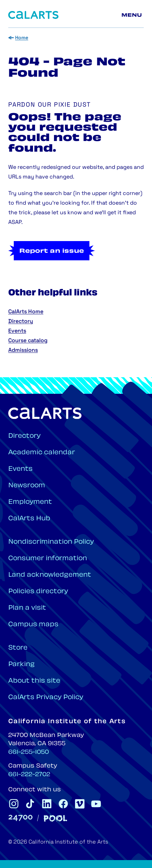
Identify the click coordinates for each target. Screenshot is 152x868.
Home (22, 38)
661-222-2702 (29, 775)
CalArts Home (26, 312)
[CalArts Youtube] (96, 804)
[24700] (20, 818)
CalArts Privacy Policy (46, 698)
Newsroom (27, 486)
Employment (30, 502)
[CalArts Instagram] (14, 804)
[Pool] (55, 818)
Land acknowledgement (50, 575)
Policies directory (38, 592)
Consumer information (48, 559)
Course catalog (28, 341)
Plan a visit (27, 608)
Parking (21, 665)
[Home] (33, 15)
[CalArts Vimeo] (80, 804)
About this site (34, 681)
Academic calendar (42, 453)
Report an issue (52, 251)
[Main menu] (133, 15)
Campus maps (33, 625)
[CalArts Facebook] (63, 804)
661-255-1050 (29, 752)
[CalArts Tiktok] (30, 804)
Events (17, 331)
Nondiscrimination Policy (51, 542)
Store (18, 648)
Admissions (23, 350)
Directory (21, 322)
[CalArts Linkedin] (47, 804)
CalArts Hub (29, 519)
